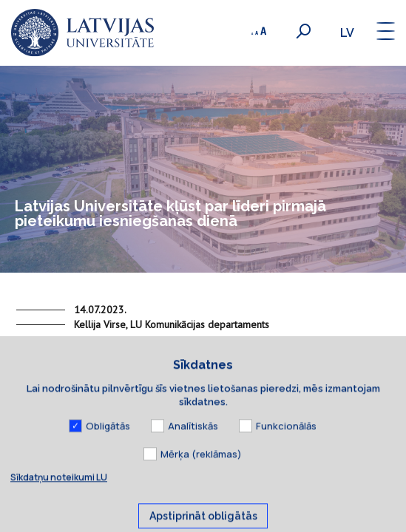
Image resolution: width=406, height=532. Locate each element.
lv (347, 33)
